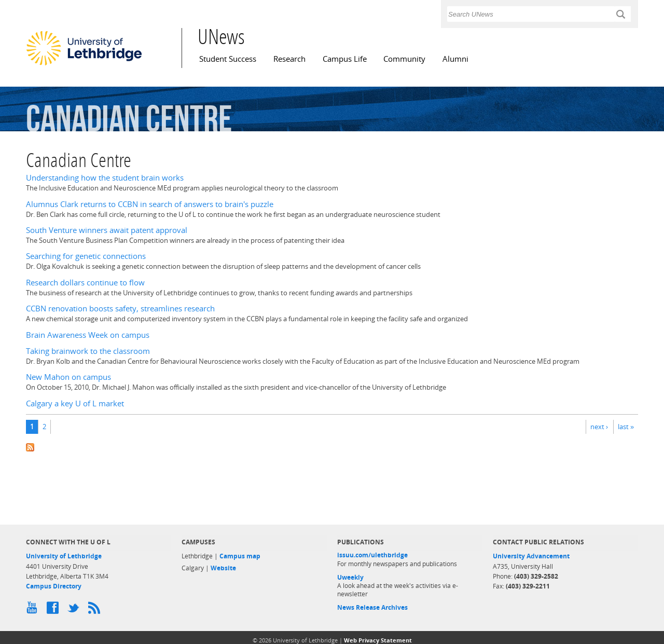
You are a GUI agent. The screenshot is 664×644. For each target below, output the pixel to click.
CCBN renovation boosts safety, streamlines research (120, 309)
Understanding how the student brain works (105, 178)
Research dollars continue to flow (85, 283)
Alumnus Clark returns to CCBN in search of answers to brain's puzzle (150, 204)
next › (599, 427)
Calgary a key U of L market (75, 403)
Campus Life (345, 59)
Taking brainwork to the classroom (88, 351)
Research (289, 59)
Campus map (240, 556)
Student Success (228, 59)
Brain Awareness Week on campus (88, 335)
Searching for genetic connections (86, 256)
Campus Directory (54, 586)
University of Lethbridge (64, 556)
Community (404, 59)
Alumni (455, 59)
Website (223, 568)
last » (626, 427)
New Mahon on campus (68, 377)
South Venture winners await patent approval (107, 230)
